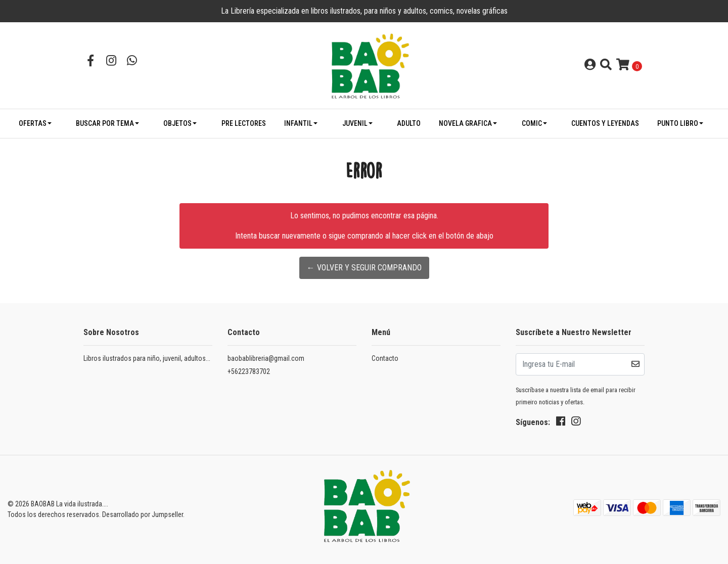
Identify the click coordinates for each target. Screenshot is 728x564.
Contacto (385, 358)
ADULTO (409, 123)
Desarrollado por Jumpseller (143, 514)
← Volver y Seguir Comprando (364, 268)
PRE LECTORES (244, 123)
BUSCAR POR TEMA (105, 123)
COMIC (532, 123)
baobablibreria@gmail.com (266, 358)
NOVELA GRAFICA (465, 123)
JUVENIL (355, 123)
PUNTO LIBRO (678, 123)
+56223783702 (249, 371)
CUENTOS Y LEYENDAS (605, 123)
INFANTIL (298, 123)
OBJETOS (177, 123)
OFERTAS (33, 123)
